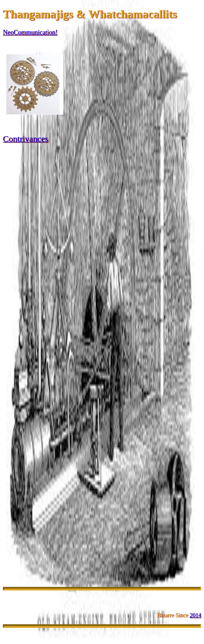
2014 (195, 615)
